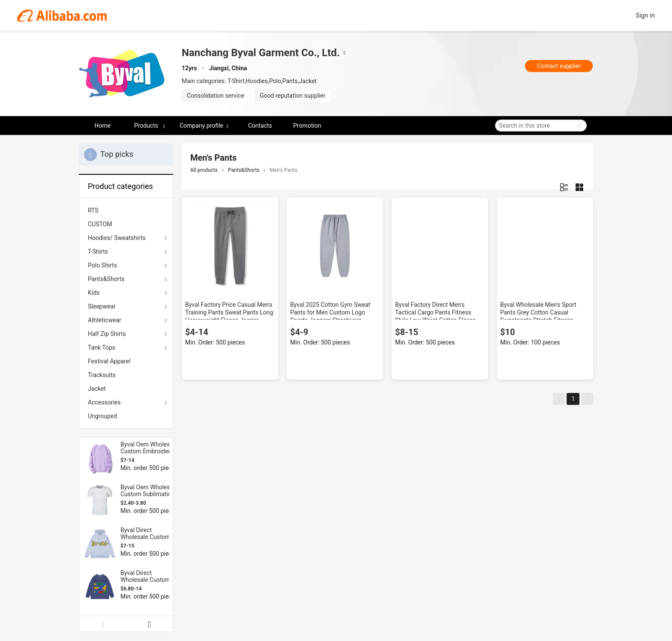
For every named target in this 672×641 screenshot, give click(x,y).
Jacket (97, 389)
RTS (93, 210)
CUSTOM (100, 224)
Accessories (104, 402)
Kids (94, 293)
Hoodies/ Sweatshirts (117, 238)
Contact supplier (559, 66)
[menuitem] (126, 210)
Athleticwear (105, 320)
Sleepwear (102, 306)
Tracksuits (102, 375)
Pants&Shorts (106, 279)
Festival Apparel (109, 361)
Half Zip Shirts (107, 334)
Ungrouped (102, 416)
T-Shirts (98, 252)
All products (204, 170)
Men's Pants (283, 170)
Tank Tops (102, 347)
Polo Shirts (102, 265)
